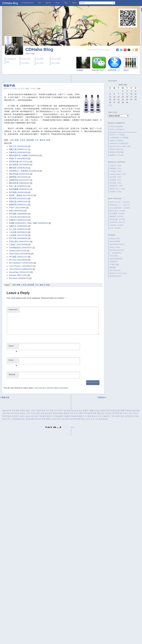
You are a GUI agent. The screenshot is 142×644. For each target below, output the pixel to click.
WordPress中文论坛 (117, 250)
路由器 (90, 413)
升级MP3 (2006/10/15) (18, 220)
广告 (97, 419)
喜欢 (73, 427)
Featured (24, 59)
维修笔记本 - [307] (116, 186)
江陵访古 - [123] (115, 166)
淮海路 (103, 411)
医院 (79, 419)
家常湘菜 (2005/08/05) (18, 214)
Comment (13, 310)
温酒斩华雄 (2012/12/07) (19, 180)
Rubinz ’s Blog (115, 247)
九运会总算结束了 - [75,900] (120, 208)
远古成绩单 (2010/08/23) (19, 165)
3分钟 (112, 126)
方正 (37, 140)
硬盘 (81, 413)
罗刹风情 (113, 411)
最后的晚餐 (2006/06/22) (19, 189)
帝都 (52, 411)
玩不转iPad (120, 129)
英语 (71, 413)
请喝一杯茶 (126, 146)
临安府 (55, 413)
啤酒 (17, 140)
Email (13, 361)
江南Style (80, 70)
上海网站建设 (114, 138)
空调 (42, 413)
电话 (23, 419)
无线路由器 (16, 419)
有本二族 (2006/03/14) (18, 186)
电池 (101, 419)
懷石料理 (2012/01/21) (18, 198)
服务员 (43, 140)
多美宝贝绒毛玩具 (116, 259)
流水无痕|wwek (115, 270)
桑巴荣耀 (121, 411)
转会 (103, 413)
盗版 (134, 411)
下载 (40, 416)
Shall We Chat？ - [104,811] (120, 202)
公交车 (88, 419)
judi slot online (115, 146)
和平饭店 (8, 416)
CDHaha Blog (39, 49)
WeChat (38, 419)
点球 (126, 416)
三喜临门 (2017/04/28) (18, 245)
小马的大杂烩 (114, 265)
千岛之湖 (120, 155)
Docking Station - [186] (118, 174)
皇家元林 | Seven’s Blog (118, 273)
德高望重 (30, 140)
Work (75, 3)
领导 (46, 413)
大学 (93, 419)
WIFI (75, 419)
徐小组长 (37, 413)
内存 (32, 416)
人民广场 (29, 413)
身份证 (23, 413)
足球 (77, 411)
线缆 (48, 140)
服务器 (67, 413)
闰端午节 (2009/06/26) (18, 158)
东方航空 (15, 416)
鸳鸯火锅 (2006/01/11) (18, 149)
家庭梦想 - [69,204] (116, 216)
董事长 (48, 419)
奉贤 (67, 419)
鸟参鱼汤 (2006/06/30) (18, 152)
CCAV (85, 416)
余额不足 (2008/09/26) (18, 226)
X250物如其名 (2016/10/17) (21, 248)
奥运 (4, 419)
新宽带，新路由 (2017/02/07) (21, 195)
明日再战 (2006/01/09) (18, 192)
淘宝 (121, 413)
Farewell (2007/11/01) (18, 275)
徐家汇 (28, 411)
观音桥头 (120, 141)
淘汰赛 (117, 416)
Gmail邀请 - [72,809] (117, 214)
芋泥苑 (112, 141)
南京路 (105, 419)
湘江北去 (120, 149)
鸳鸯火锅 (5, 397)
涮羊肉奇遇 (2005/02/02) (19, 183)
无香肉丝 (101, 397)
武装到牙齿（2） (114, 70)
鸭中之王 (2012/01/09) (18, 146)
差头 (81, 411)
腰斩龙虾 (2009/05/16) (18, 168)
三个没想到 (121, 135)
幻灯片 (126, 413)
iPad (8, 413)
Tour (66, 3)
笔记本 (9, 411)
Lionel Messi (56, 419)
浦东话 (94, 416)
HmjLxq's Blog (115, 239)
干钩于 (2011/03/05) (17, 208)
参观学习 (86, 411)
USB (12, 140)
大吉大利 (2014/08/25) (18, 217)
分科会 (136, 416)
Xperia (28, 416)
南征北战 (71, 411)
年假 (71, 419)
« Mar (110, 105)
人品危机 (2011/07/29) (18, 235)
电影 (18, 411)
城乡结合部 (41, 411)
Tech (58, 3)
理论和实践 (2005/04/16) (19, 174)
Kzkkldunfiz (114, 143)
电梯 (80, 416)
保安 (36, 416)
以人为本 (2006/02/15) (18, 229)
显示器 (131, 416)
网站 (90, 416)
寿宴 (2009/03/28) (16, 211)
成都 (32, 419)
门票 (112, 416)
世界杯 (22, 411)
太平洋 (100, 416)
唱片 (61, 411)
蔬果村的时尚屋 (115, 276)
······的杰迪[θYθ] (115, 253)
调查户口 (50, 416)
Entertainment (28, 3)
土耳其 (22, 140)
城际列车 (107, 416)
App (63, 419)
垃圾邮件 (67, 416)
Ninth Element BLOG (117, 244)
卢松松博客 (114, 256)
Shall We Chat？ (98, 70)
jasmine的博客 (115, 241)
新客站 (61, 413)
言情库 (112, 149)
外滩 (85, 413)
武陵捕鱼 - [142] (115, 168)
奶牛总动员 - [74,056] (117, 211)
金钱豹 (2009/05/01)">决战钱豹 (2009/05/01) (29, 223)
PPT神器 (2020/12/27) (18, 257)
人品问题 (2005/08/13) (18, 232)
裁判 (50, 413)
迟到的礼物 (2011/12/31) (19, 162)
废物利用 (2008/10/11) (18, 205)
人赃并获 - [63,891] (116, 225)
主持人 (9, 419)
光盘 (122, 416)
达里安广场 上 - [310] (117, 189)
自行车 (76, 413)
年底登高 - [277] (115, 180)
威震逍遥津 (124, 143)
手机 (14, 411)
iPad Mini (75, 416)
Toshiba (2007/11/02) (18, 251)
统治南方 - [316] (115, 192)
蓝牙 (4, 413)
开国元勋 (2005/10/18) (18, 202)
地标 (65, 411)
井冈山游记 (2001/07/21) (19, 241)
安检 (83, 419)
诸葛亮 (60, 416)
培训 (108, 411)
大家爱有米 (114, 262)
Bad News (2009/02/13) (19, 278)
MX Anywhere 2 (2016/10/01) (21, 263)
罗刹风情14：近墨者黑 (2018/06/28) (24, 171)
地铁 (4, 411)
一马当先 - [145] (115, 171)
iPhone (17, 413)
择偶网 (112, 152)
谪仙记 (126, 70)
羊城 (56, 416)
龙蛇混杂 (120, 126)
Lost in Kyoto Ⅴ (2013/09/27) (21, 266)
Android (108, 413)
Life (39, 3)
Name (13, 347)
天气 (12, 413)
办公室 (56, 411)
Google (97, 411)
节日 (48, 411)
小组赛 (28, 419)
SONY (34, 411)
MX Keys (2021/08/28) (18, 260)
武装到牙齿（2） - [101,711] (120, 205)
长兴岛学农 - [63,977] (117, 222)
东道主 (22, 416)
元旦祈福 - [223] (115, 177)
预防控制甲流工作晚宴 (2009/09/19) (24, 155)
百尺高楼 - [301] (115, 183)
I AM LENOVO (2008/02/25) (21, 269)
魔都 (92, 411)
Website (12, 374)
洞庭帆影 (113, 267)
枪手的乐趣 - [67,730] (117, 219)
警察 (99, 413)
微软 (44, 416)
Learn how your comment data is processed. (51, 388)
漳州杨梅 (125, 138)
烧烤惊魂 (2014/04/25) (18, 177)
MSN (43, 419)
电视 (138, 411)
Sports (48, 3)
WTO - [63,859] (115, 228)
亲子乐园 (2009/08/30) (18, 238)
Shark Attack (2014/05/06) (20, 254)
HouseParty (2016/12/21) (19, 272)
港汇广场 (132, 413)
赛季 (95, 413)
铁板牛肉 (9, 86)
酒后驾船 (120, 152)
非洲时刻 (128, 411)
